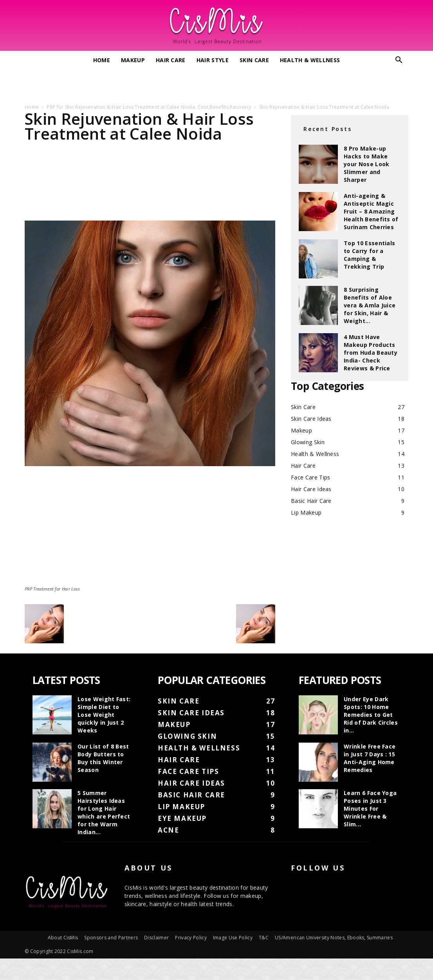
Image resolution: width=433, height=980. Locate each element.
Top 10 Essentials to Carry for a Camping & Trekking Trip (369, 255)
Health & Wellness (310, 60)
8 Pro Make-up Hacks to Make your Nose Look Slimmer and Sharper (366, 164)
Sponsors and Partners (111, 938)
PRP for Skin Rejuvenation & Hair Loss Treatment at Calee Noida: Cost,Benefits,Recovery (149, 107)
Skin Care (254, 60)
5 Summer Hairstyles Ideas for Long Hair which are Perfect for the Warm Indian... (104, 812)
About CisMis (63, 938)
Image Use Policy (233, 938)
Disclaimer (156, 938)
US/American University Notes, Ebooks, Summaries (334, 938)
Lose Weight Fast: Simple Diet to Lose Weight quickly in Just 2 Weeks (104, 715)
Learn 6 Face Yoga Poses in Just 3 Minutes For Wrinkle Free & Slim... (370, 809)
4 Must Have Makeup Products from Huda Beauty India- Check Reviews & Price (371, 353)
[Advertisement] (216, 83)
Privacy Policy (191, 938)
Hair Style (213, 60)
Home (102, 60)
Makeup (133, 60)
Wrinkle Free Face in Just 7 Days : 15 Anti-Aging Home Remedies (370, 758)
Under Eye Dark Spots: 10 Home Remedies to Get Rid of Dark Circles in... (371, 715)
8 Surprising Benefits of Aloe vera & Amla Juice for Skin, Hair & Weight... (370, 305)
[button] (399, 61)
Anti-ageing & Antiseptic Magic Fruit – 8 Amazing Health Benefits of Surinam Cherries (371, 211)
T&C (264, 938)
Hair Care (171, 60)
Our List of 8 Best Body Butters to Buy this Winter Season (103, 758)
